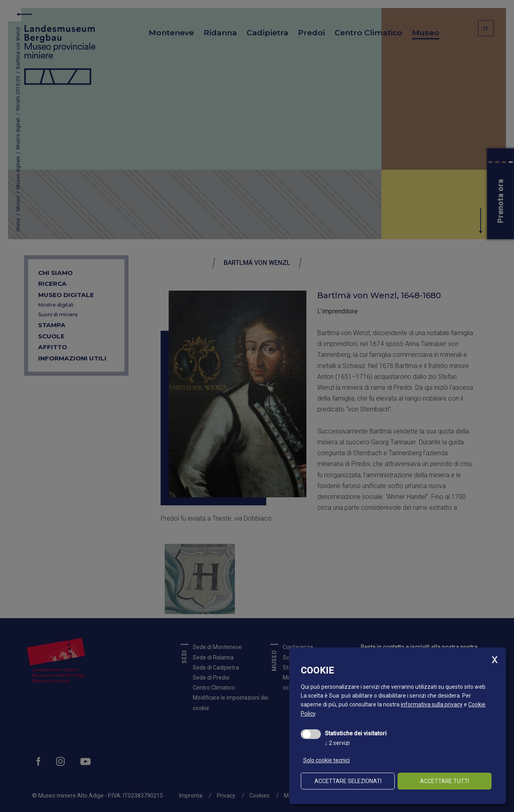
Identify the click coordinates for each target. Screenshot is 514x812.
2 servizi (337, 743)
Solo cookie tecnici (326, 760)
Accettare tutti (445, 781)
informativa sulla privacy (432, 704)
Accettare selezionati (348, 781)
